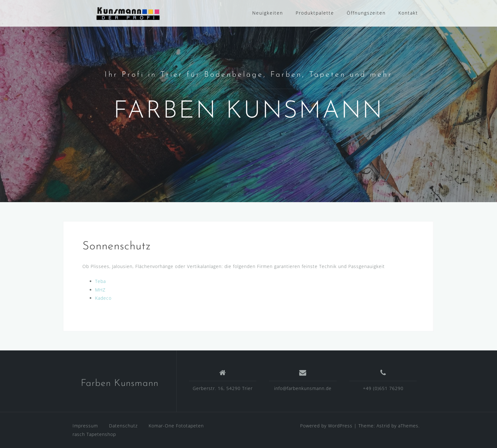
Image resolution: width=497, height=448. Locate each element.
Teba (100, 281)
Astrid (383, 426)
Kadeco (103, 298)
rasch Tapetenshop (94, 434)
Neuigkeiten (268, 13)
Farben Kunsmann (120, 384)
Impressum (85, 426)
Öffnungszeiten (366, 13)
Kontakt (408, 13)
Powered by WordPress (326, 426)
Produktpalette (315, 13)
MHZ (100, 290)
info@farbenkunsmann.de (303, 388)
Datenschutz (123, 426)
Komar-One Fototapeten (176, 426)
